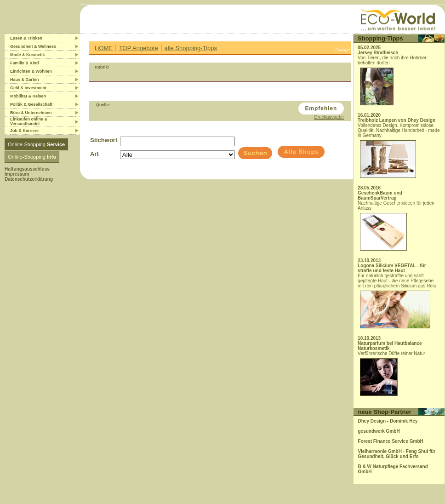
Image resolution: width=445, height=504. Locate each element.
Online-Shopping (36, 144)
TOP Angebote (139, 48)
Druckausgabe (329, 117)
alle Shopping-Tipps (191, 48)
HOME (104, 48)
